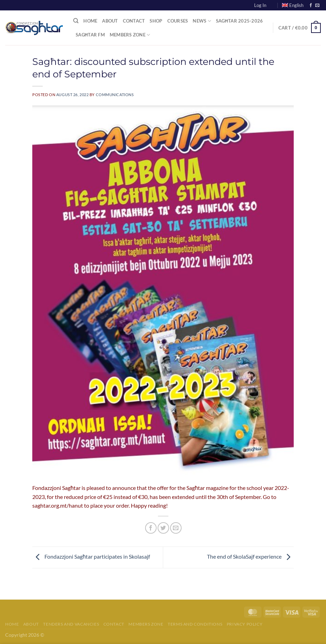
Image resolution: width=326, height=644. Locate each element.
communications (115, 95)
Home (90, 21)
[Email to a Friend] (176, 528)
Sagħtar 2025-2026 (240, 21)
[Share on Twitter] (163, 528)
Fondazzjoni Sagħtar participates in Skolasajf (91, 556)
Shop (156, 21)
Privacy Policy (245, 624)
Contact (134, 21)
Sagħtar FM (90, 35)
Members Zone (130, 35)
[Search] (76, 21)
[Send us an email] (317, 6)
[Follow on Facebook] (311, 6)
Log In (260, 5)
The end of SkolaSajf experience (250, 556)
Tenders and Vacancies (71, 624)
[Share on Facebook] (151, 528)
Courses (178, 21)
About (110, 21)
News (202, 21)
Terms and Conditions (195, 624)
